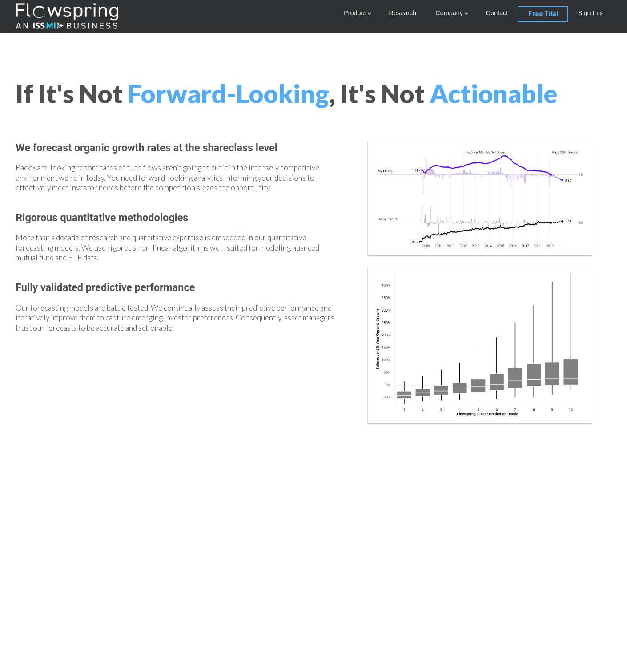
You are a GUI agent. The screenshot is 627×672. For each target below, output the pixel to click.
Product (355, 13)
